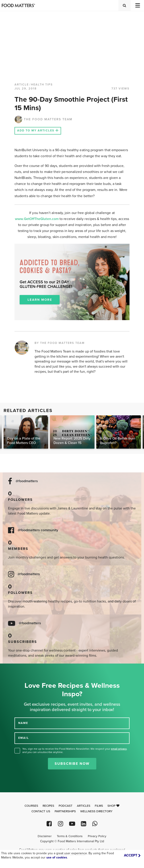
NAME (23, 723)
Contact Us (41, 811)
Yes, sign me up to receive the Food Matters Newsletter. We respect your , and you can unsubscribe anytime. (75, 750)
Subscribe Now (72, 764)
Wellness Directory (96, 811)
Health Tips (42, 85)
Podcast (66, 806)
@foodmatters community (38, 530)
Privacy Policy (97, 836)
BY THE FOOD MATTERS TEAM (60, 343)
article (22, 85)
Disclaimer (45, 836)
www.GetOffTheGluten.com (37, 219)
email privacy (119, 749)
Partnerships (65, 811)
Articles (84, 806)
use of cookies (57, 857)
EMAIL (24, 738)
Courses (31, 806)
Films (99, 806)
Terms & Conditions (70, 836)
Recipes (48, 806)
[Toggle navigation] (137, 5)
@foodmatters (27, 481)
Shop (113, 806)
